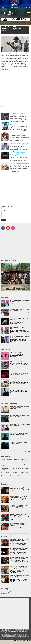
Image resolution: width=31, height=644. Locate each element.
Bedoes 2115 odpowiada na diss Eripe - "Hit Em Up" (20, 337)
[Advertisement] (15, 189)
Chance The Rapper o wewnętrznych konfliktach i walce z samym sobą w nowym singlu (18, 154)
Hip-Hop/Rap (8, 32)
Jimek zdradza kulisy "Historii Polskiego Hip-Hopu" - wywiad (17, 380)
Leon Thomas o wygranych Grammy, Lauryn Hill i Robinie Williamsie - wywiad (19, 541)
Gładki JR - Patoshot (15, 389)
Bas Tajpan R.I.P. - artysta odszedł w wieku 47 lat (19, 319)
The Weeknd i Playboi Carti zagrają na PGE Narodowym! (19, 443)
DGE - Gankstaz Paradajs (16, 362)
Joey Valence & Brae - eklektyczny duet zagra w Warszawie (20, 425)
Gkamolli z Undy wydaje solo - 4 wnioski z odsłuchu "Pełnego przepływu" (18, 524)
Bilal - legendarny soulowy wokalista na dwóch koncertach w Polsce (20, 434)
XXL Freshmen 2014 (8, 110)
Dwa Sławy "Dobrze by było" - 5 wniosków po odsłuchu (18, 515)
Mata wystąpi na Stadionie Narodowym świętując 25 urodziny (19, 407)
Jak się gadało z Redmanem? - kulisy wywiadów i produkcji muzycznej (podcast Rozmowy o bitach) (19, 550)
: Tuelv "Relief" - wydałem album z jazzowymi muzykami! (14, 460)
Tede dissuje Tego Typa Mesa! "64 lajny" (18, 328)
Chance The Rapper (16, 110)
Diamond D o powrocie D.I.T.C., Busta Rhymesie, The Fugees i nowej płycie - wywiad (19, 577)
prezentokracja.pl (6, 592)
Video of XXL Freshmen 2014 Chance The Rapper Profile (15, 97)
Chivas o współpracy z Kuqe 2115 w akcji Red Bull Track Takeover (19, 558)
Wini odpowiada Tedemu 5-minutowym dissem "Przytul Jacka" (19, 310)
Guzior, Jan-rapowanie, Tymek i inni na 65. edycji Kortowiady (19, 416)
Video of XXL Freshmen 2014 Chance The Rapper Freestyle (15, 80)
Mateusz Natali (18, 33)
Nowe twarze (16, 32)
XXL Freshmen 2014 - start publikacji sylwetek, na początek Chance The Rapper (14, 29)
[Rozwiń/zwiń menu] (28, 13)
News (12, 32)
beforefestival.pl (6, 594)
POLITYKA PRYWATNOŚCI (16, 638)
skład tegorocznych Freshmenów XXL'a (17, 54)
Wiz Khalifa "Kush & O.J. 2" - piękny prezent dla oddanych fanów (19, 506)
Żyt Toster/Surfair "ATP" (16, 353)
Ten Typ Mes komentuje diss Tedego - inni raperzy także (19, 301)
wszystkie (27, 398)
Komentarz (4, 211)
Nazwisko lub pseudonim (7, 206)
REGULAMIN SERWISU (5, 638)
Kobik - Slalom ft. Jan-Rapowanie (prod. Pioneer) (18, 371)
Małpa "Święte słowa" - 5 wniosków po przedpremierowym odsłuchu (19, 497)
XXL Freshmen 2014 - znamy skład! (18, 134)
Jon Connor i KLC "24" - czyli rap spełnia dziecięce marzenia (18, 488)
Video (20, 32)
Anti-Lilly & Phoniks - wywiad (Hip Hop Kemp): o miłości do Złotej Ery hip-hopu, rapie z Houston (19, 568)
